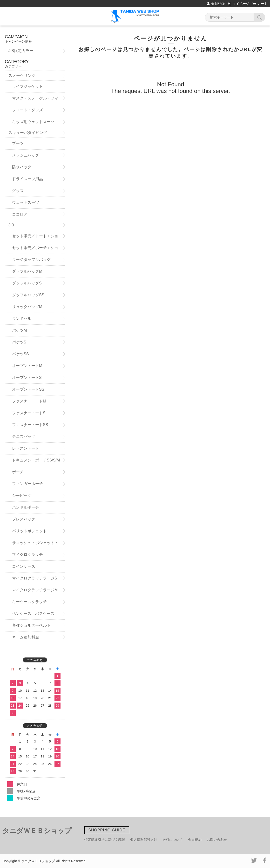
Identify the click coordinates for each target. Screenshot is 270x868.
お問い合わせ (217, 840)
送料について (173, 840)
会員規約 (195, 840)
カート (263, 4)
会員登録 (218, 4)
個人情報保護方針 (144, 840)
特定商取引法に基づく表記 (105, 840)
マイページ (241, 4)
